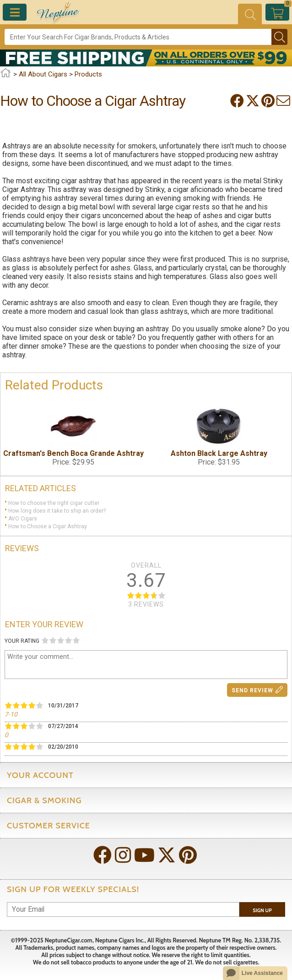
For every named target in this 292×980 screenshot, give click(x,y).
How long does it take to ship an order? (57, 511)
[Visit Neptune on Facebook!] (103, 856)
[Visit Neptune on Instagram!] (124, 856)
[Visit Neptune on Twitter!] (168, 856)
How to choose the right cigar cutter (54, 503)
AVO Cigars (23, 519)
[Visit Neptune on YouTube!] (145, 856)
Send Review (257, 690)
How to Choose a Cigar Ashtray (48, 526)
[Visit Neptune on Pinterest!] (189, 856)
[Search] (138, 37)
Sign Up (262, 910)
